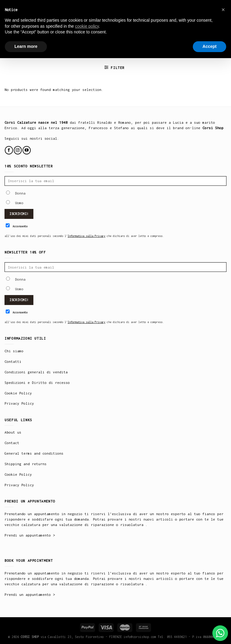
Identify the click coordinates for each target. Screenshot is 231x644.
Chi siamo (14, 351)
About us (13, 432)
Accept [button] (209, 46)
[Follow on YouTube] (27, 150)
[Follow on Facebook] (9, 150)
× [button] (223, 10)
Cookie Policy (18, 393)
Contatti (13, 361)
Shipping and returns (26, 464)
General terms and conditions (34, 453)
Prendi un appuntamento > (30, 535)
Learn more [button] (26, 46)
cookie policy (87, 26)
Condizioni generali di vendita (36, 372)
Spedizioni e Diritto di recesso (37, 383)
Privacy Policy (19, 403)
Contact (12, 443)
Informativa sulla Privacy (86, 236)
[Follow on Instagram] (18, 150)
